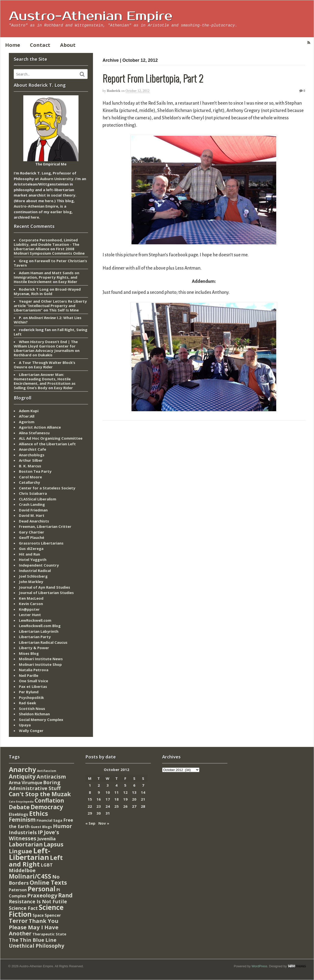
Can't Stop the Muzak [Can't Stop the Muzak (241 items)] (40, 794)
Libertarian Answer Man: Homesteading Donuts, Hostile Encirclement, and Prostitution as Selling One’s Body (45, 381)
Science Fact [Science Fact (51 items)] (23, 908)
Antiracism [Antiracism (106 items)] (51, 776)
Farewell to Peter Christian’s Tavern (50, 263)
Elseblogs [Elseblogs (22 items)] (19, 814)
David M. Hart (32, 515)
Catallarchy (29, 482)
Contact (40, 45)
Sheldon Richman (34, 714)
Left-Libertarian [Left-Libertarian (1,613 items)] (30, 854)
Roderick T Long (34, 289)
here (49, 201)
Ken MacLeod (31, 598)
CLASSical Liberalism (38, 499)
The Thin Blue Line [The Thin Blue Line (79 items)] (33, 940)
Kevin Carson (31, 604)
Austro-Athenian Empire (91, 16)
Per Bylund (29, 692)
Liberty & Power (34, 648)
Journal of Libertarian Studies (46, 593)
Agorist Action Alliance (40, 427)
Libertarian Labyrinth (39, 631)
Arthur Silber (31, 460)
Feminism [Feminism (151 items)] (22, 820)
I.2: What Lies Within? (48, 320)
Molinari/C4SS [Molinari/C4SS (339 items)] (30, 876)
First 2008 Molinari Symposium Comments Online (49, 251)
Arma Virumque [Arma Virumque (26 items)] (26, 783)
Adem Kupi (29, 411)
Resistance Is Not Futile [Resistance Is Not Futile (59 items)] (38, 901)
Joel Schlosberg (33, 576)
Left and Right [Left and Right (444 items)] (36, 861)
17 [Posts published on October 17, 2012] (108, 799)
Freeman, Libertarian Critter (45, 526)
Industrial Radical (35, 571)
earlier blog (61, 212)
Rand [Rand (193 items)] (65, 895)
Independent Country (39, 565)
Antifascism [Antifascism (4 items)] (47, 771)
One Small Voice (33, 681)
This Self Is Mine (64, 310)
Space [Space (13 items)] (38, 915)
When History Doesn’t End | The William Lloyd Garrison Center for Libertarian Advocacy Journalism (46, 346)
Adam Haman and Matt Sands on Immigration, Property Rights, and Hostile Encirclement (46, 277)
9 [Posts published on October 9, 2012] (99, 792)
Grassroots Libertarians (41, 543)
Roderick (113, 91)
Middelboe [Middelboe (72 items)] (22, 870)
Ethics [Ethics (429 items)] (39, 813)
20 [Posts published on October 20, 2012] (134, 799)
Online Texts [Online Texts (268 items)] (48, 882)
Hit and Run (29, 554)
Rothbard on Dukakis (33, 355)
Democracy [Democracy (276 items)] (47, 807)
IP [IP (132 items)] (40, 832)
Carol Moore (30, 477)
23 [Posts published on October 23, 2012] (99, 806)
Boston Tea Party (35, 471)
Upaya (25, 725)
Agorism (27, 422)
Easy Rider (68, 282)
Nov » (104, 823)
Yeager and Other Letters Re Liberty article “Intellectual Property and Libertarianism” (50, 306)
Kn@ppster (29, 609)
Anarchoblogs (32, 455)
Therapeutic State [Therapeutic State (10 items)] (49, 934)
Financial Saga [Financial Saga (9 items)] (49, 820)
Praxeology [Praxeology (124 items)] (42, 895)
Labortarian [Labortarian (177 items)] (26, 844)
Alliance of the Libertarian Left (47, 444)
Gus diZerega (31, 548)
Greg (23, 261)
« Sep (90, 823)
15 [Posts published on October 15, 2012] (90, 799)
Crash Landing (32, 504)
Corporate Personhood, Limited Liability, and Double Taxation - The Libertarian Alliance (46, 244)
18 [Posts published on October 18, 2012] (117, 799)
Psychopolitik (31, 697)
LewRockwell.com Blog (40, 626)
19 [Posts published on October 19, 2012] (125, 799)
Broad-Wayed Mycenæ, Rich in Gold (47, 291)
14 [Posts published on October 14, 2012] (143, 792)
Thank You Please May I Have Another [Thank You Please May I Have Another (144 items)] (34, 927)
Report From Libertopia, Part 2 (153, 78)
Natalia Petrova (34, 670)
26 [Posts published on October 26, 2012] (125, 806)
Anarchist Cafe (33, 449)
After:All (27, 416)
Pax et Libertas (33, 686)
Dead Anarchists (34, 521)
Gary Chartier (32, 532)
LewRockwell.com (35, 620)
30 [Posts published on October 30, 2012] (99, 813)
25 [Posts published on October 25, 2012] (117, 806)
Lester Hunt (30, 615)
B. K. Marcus (30, 466)
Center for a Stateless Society (47, 488)
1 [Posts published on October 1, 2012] (90, 785)
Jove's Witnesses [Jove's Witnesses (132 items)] (34, 835)
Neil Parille (29, 675)
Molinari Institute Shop (40, 664)
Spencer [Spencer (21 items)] (53, 915)
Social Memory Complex (41, 719)
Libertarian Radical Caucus (43, 642)
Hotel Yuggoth (33, 559)
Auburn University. (57, 179)
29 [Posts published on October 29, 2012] (90, 813)
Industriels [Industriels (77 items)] (23, 832)
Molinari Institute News (41, 659)
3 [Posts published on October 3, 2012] (108, 785)
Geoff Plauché (32, 537)
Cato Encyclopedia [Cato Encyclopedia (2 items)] (21, 802)
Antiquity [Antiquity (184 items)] (22, 776)
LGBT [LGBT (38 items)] (47, 865)
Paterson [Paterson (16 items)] (18, 890)
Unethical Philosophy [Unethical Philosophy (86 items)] (37, 946)
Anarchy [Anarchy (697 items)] (22, 769)
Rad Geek (27, 703)
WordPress (259, 966)
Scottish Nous (32, 708)
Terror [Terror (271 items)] (18, 921)
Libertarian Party (35, 637)
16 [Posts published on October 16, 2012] (99, 799)
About (68, 45)
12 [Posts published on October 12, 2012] (125, 792)
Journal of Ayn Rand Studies (45, 587)
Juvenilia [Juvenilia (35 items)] (46, 839)
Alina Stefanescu (34, 433)
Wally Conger (31, 731)
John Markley (31, 582)
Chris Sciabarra (33, 493)
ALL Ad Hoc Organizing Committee (51, 438)
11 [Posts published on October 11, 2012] (117, 792)
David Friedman (33, 510)
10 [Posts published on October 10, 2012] (108, 792)
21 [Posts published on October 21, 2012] (143, 799)
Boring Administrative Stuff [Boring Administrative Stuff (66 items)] (35, 785)
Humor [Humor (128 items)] (62, 826)
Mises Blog (29, 653)
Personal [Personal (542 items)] (42, 889)
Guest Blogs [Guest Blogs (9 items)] (41, 827)
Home (13, 45)
